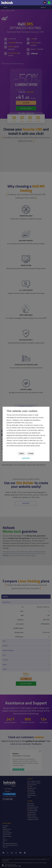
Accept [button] (31, 454)
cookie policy (28, 423)
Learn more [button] (26, 458)
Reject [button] (22, 454)
